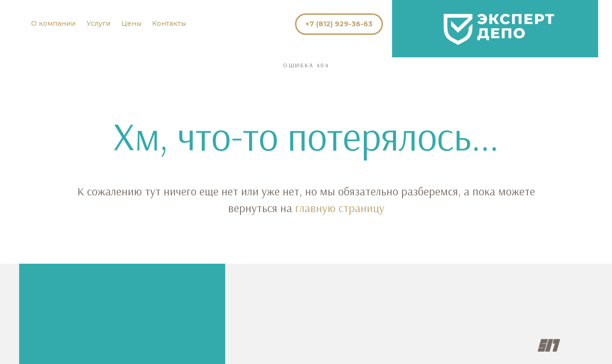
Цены (131, 23)
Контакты (169, 23)
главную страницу (340, 208)
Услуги (98, 23)
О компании (53, 23)
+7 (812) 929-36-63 (339, 24)
